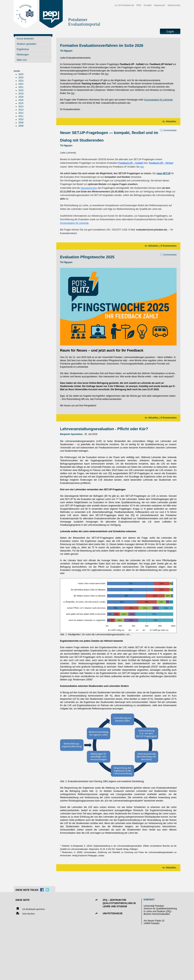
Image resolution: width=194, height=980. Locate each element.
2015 (21, 103)
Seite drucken (25, 913)
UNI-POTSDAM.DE (113, 913)
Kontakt (148, 5)
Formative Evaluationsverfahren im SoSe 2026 (102, 45)
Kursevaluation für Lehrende (158, 100)
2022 (21, 84)
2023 (21, 81)
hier (107, 74)
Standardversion (89, 188)
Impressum (160, 5)
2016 (21, 100)
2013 (21, 110)
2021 (21, 87)
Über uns (22, 60)
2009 (21, 123)
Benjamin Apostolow (71, 434)
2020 (21, 90)
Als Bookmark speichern (30, 909)
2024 (21, 78)
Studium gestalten (27, 44)
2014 (21, 107)
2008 (21, 126)
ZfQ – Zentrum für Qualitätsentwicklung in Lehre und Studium (119, 903)
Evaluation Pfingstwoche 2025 (87, 257)
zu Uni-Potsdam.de (124, 5)
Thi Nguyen (66, 51)
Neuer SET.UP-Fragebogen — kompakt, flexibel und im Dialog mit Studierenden (109, 136)
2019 (21, 94)
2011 (21, 116)
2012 (21, 113)
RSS (139, 5)
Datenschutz (174, 5)
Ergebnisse (23, 49)
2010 (21, 119)
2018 (21, 97)
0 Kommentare (169, 246)
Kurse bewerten (25, 39)
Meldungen (23, 54)
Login (170, 31)
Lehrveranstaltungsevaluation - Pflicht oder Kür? (104, 429)
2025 (21, 74)
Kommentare (168, 130)
